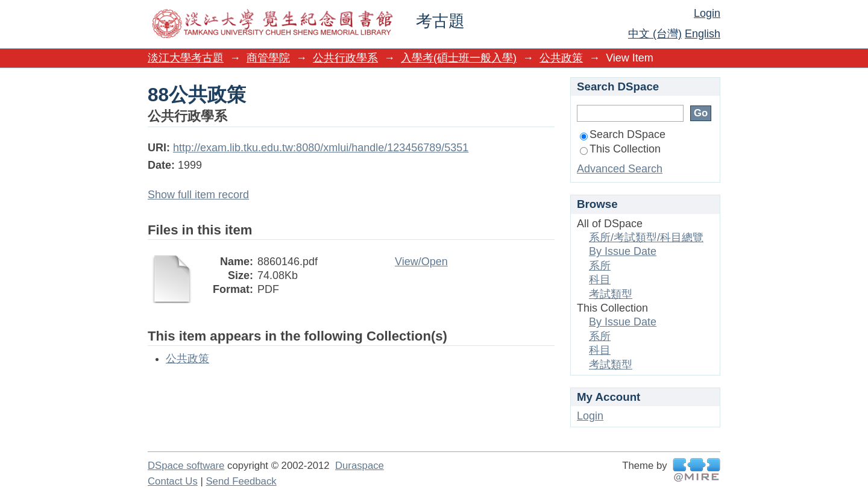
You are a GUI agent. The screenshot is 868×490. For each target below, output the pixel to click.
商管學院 (268, 58)
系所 (600, 266)
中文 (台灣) (655, 34)
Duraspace (360, 466)
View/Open (421, 262)
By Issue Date (623, 251)
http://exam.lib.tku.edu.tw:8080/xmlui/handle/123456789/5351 (321, 148)
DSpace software (186, 466)
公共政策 (561, 58)
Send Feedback (241, 481)
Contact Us (173, 481)
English (703, 34)
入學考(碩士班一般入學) (459, 58)
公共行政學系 (345, 58)
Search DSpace (623, 134)
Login (707, 13)
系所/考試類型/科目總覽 (646, 237)
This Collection (620, 149)
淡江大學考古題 (186, 58)
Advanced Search (620, 169)
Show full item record (198, 195)
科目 (600, 280)
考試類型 (611, 294)
